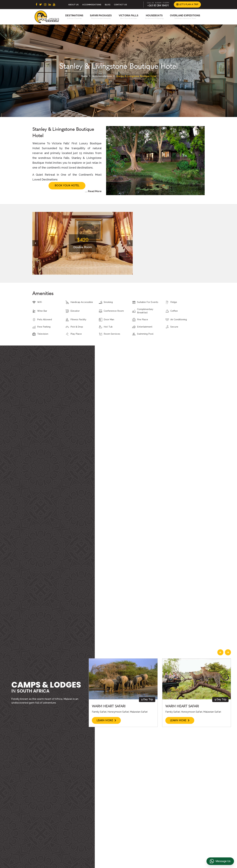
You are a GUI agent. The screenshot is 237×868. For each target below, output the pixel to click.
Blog (108, 5)
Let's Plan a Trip (187, 4)
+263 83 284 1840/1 (158, 6)
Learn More (106, 720)
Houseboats (154, 15)
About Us (73, 5)
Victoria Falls (129, 15)
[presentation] (35, 243)
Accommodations (92, 5)
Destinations (74, 15)
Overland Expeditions (185, 15)
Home (84, 76)
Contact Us (120, 5)
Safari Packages (101, 15)
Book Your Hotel (67, 186)
